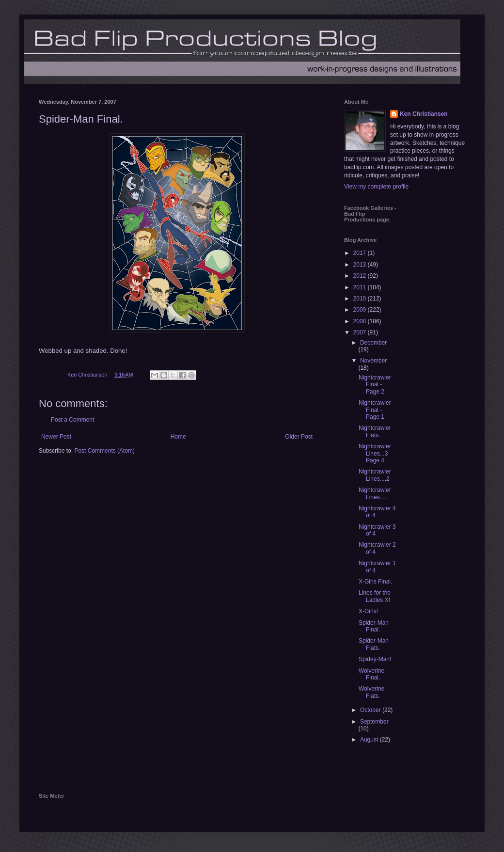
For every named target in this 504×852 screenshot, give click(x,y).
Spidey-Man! (375, 659)
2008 (361, 321)
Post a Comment (72, 420)
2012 (361, 276)
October (371, 710)
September (374, 722)
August (370, 740)
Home (178, 437)
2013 (361, 265)
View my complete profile (376, 187)
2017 (361, 253)
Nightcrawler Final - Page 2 (375, 385)
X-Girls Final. (375, 582)
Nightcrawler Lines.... (375, 493)
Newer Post (56, 437)
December (373, 343)
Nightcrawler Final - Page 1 (375, 410)
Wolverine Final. (371, 674)
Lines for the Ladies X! (375, 596)
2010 (361, 299)
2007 (361, 332)
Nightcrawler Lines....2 (375, 475)
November (373, 361)
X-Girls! (368, 611)
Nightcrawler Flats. (375, 431)
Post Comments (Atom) (104, 451)
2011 (361, 287)
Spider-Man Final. (374, 626)
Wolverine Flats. (371, 692)
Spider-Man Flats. (374, 644)
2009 (361, 310)
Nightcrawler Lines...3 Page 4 (375, 453)
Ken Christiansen (424, 114)
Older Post (299, 437)
